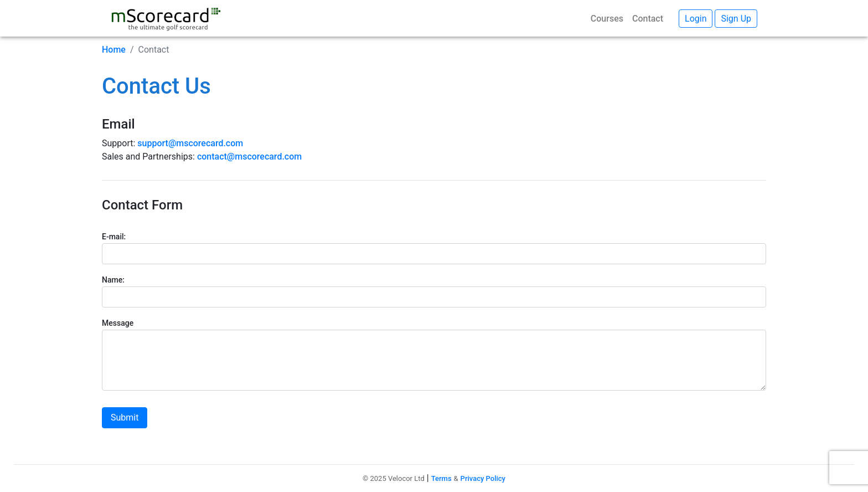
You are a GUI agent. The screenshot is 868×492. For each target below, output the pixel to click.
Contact (648, 19)
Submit (125, 417)
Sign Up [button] (736, 19)
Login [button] (696, 19)
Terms (441, 478)
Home (114, 50)
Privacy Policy (483, 478)
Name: (113, 280)
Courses (607, 19)
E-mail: (114, 237)
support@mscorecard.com (190, 143)
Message (118, 323)
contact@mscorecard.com (249, 157)
